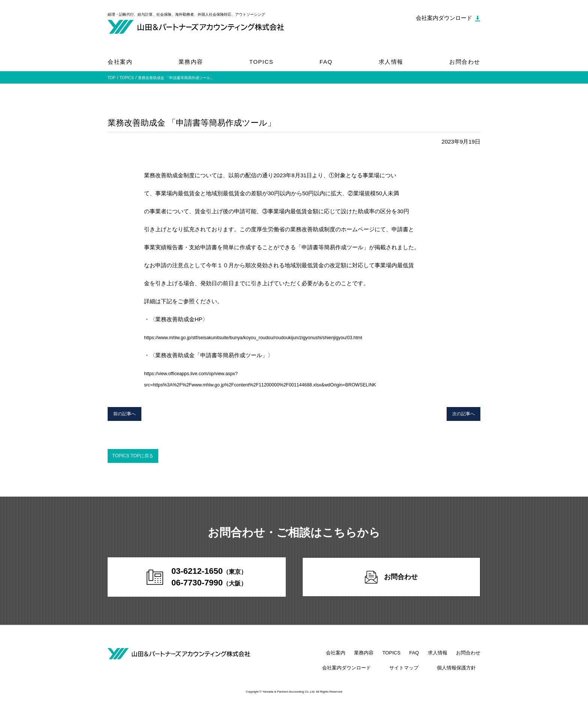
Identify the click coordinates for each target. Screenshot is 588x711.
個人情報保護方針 (461, 673)
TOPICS (262, 62)
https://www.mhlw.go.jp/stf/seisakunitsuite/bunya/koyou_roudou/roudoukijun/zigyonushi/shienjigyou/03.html (277, 337)
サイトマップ (417, 673)
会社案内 (120, 62)
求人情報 (391, 62)
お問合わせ (465, 62)
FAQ (326, 62)
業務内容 (191, 62)
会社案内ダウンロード (368, 673)
